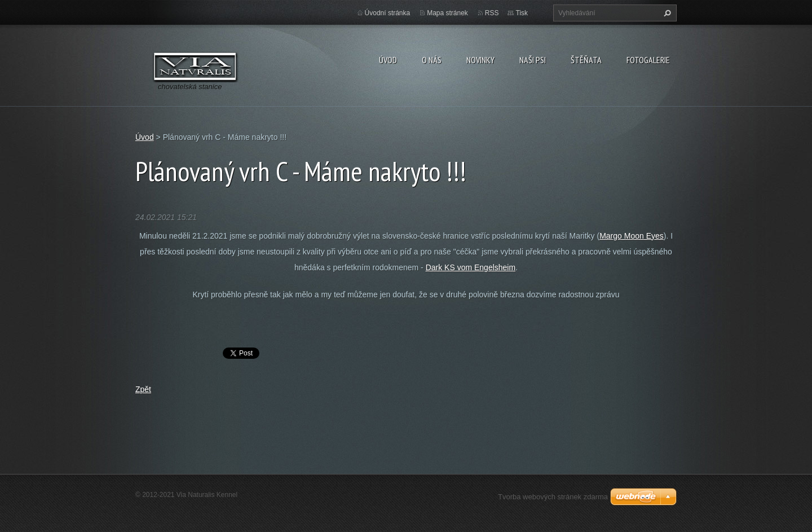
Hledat (666, 13)
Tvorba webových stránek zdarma (553, 497)
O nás (432, 60)
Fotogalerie (648, 60)
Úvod (388, 60)
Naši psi (533, 60)
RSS (492, 13)
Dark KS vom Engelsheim (471, 267)
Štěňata (586, 60)
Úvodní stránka (388, 13)
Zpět (143, 389)
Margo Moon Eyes (632, 236)
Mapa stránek (447, 13)
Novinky (480, 60)
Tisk (522, 13)
